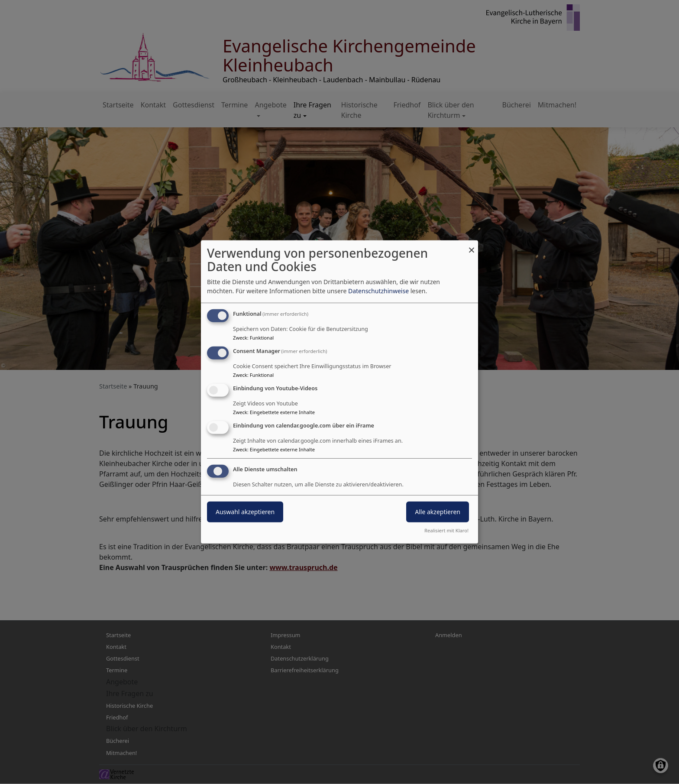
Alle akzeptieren (438, 511)
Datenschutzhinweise (378, 291)
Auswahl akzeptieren (245, 511)
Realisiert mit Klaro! (446, 530)
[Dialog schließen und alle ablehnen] (472, 246)
